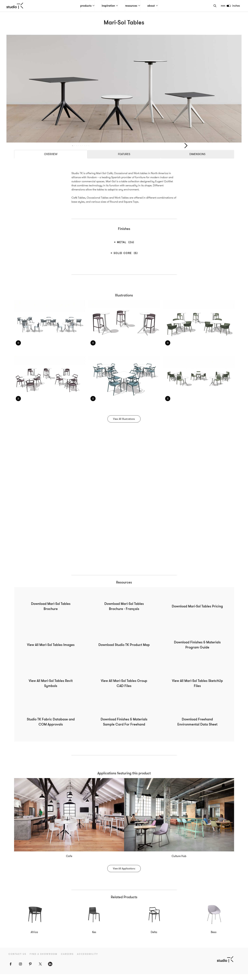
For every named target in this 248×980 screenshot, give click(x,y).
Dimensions (197, 160)
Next (186, 149)
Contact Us (17, 960)
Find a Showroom (44, 960)
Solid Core (125, 259)
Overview (51, 160)
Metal (125, 248)
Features (124, 160)
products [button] (86, 6)
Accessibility (88, 960)
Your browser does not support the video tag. (124, 502)
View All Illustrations (124, 425)
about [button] (152, 6)
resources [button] (132, 6)
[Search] (215, 6)
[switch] (229, 6)
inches (236, 6)
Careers (67, 960)
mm (223, 6)
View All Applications (124, 875)
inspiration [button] (109, 6)
